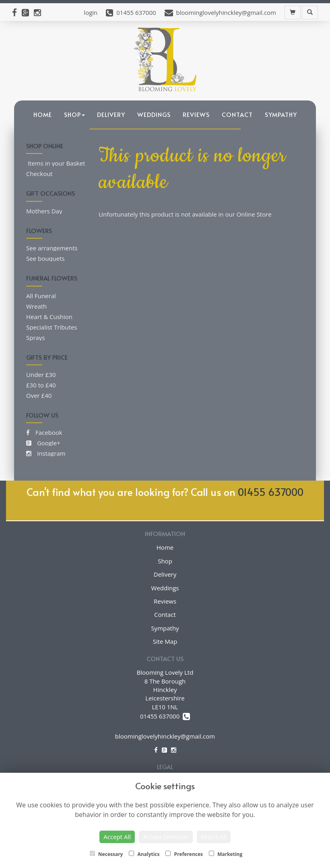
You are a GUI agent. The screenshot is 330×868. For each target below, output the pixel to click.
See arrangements (52, 248)
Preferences (184, 854)
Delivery (111, 114)
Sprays (36, 338)
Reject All (213, 837)
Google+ (43, 443)
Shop (74, 114)
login (91, 12)
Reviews (196, 114)
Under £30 (41, 375)
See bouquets (45, 258)
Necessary (106, 854)
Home (43, 114)
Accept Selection (166, 837)
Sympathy (281, 114)
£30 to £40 (41, 385)
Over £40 (39, 395)
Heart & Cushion (49, 317)
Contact (237, 114)
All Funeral (41, 296)
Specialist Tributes (52, 327)
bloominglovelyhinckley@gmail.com (165, 736)
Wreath (36, 306)
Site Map (165, 641)
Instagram (46, 453)
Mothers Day (44, 211)
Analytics (144, 854)
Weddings (154, 114)
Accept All (117, 837)
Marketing (226, 854)
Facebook (44, 432)
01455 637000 (271, 492)
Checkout (39, 174)
